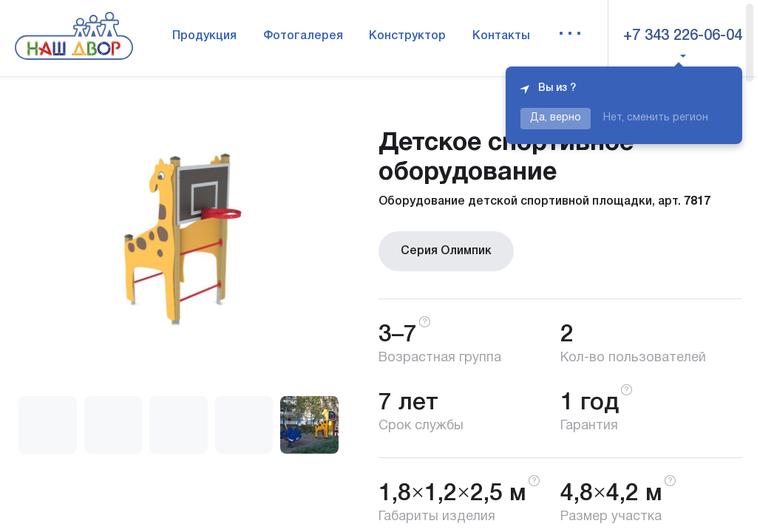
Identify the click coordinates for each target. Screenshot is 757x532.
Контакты (501, 36)
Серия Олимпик (446, 251)
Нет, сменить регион (656, 118)
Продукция (204, 36)
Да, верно (556, 118)
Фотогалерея (303, 36)
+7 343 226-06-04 (683, 36)
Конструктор (407, 36)
